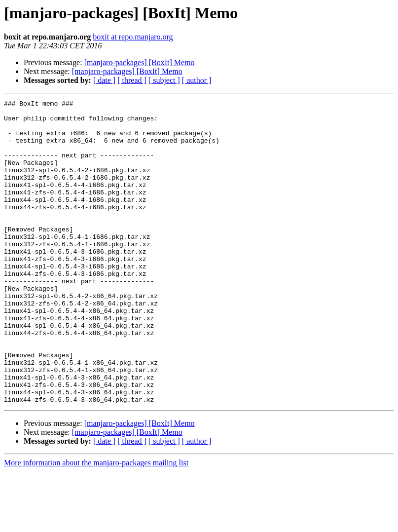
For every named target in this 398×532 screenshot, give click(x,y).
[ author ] (197, 80)
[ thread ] (132, 80)
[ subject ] (164, 80)
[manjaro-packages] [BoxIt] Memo (140, 62)
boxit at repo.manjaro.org (133, 37)
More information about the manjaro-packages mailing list (96, 523)
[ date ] (104, 80)
